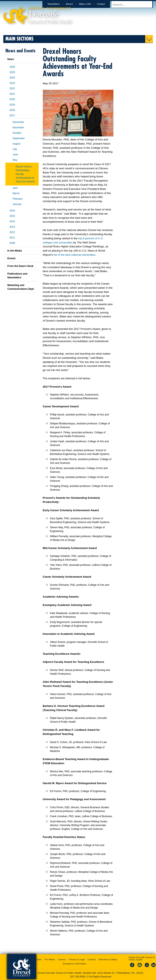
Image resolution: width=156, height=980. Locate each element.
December (18, 122)
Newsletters (57, 4)
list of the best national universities (74, 255)
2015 (12, 216)
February (18, 199)
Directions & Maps (108, 959)
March (16, 193)
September (19, 138)
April (15, 188)
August (17, 144)
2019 (12, 105)
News (11, 59)
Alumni (73, 4)
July (15, 149)
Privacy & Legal (77, 959)
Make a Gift (89, 4)
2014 (12, 221)
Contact (105, 4)
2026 (12, 67)
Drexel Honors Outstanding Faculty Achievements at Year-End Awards (25, 174)
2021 (12, 94)
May (15, 160)
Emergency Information (75, 964)
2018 (12, 110)
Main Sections (19, 39)
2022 (12, 88)
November (18, 128)
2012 (12, 232)
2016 (12, 211)
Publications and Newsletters (17, 276)
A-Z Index (37, 959)
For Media (50, 959)
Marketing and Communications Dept (21, 287)
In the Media (15, 251)
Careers (62, 959)
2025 (12, 72)
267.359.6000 (78, 977)
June (15, 155)
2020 (12, 99)
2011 (12, 238)
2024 (12, 78)
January (17, 204)
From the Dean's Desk (21, 266)
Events (12, 258)
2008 (12, 243)
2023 (12, 83)
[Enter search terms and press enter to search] (134, 4)
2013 (12, 227)
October (17, 133)
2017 (12, 115)
